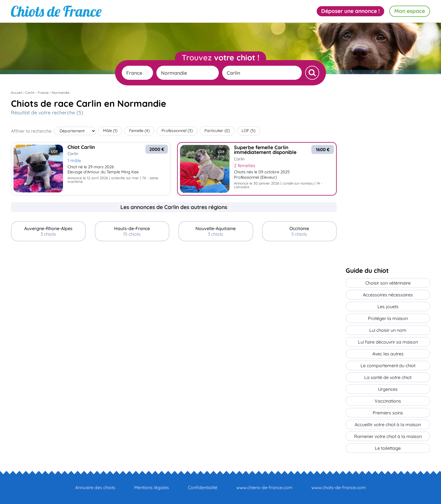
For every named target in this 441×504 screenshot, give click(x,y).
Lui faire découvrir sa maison (388, 342)
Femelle (139, 131)
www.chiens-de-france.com (264, 487)
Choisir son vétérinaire (388, 283)
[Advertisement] (174, 287)
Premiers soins (388, 413)
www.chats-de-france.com (339, 487)
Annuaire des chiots (95, 487)
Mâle (110, 131)
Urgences (388, 389)
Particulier (217, 131)
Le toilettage (388, 448)
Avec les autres (388, 354)
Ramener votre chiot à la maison (388, 436)
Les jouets (388, 307)
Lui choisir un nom (388, 330)
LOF (248, 131)
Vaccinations (388, 401)
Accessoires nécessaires (388, 295)
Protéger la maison (388, 318)
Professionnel (177, 131)
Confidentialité (203, 487)
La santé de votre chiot (388, 377)
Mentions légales (152, 487)
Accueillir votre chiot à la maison (388, 424)
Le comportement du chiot (388, 365)
